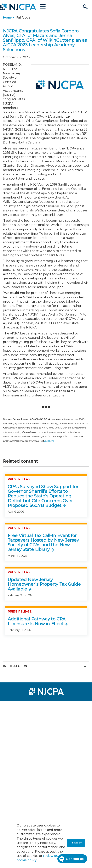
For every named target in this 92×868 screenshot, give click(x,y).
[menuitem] (17, 706)
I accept (76, 843)
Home (7, 18)
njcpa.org (49, 441)
